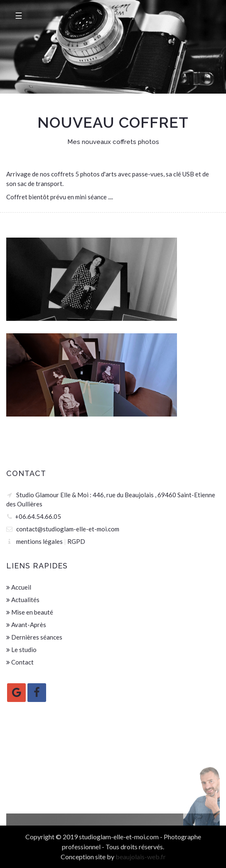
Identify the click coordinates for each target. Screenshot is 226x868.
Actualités (23, 600)
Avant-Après (26, 625)
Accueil (19, 587)
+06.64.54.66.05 (38, 516)
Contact (20, 662)
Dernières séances (34, 637)
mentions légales (39, 541)
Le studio (21, 650)
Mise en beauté (30, 612)
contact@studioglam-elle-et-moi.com (68, 529)
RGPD (76, 541)
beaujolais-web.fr (141, 857)
